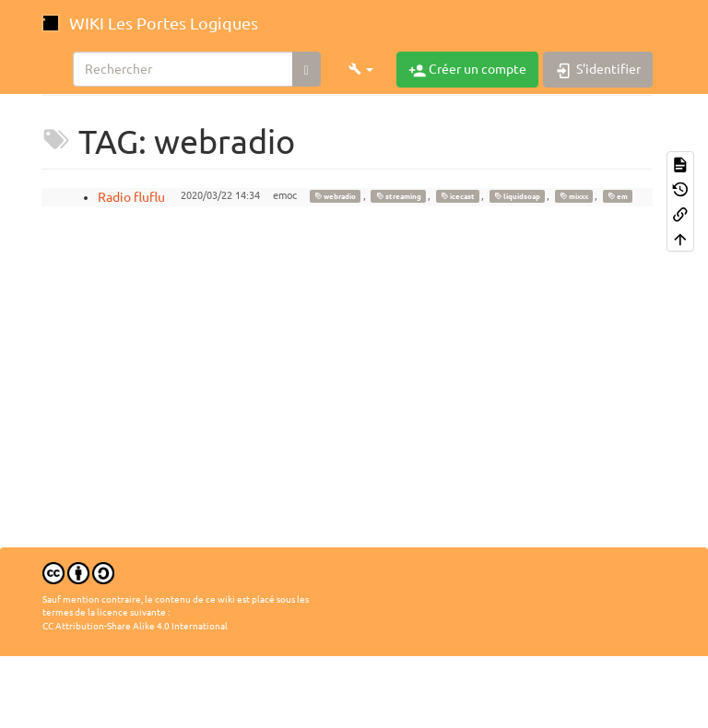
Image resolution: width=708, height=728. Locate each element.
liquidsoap (517, 196)
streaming (399, 196)
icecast (458, 196)
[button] (361, 69)
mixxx (574, 196)
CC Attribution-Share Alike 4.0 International (135, 626)
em (618, 196)
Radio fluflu (131, 197)
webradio (335, 196)
